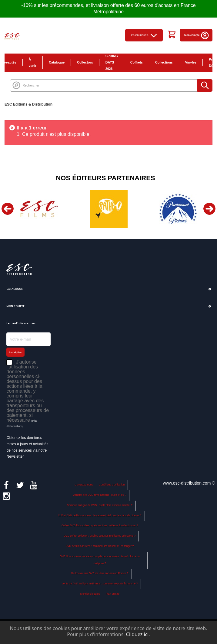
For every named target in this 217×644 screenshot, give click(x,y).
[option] (39, 209)
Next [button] (209, 209)
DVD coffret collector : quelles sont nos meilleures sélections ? (100, 536)
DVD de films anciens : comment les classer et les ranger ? (100, 546)
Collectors (85, 62)
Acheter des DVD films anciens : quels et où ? (100, 495)
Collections (164, 62)
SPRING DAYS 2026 (112, 62)
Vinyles (191, 62)
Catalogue (57, 62)
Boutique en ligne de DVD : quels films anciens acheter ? (100, 505)
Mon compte (197, 35)
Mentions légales (90, 594)
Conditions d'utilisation (112, 485)
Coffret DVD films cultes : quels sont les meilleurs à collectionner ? (100, 525)
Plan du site (113, 594)
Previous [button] (8, 209)
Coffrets (137, 62)
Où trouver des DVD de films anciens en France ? (100, 573)
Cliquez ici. (138, 634)
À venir (33, 62)
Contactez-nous (84, 485)
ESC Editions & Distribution (28, 104)
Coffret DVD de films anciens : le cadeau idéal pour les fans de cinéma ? (100, 515)
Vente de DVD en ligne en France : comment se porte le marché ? (100, 584)
